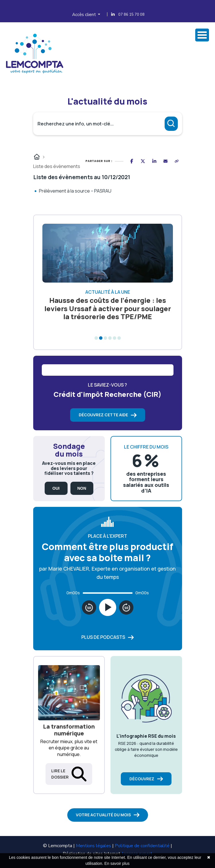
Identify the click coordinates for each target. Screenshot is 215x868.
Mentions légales (93, 846)
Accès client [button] (85, 15)
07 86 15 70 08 (131, 15)
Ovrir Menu (202, 35)
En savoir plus (117, 863)
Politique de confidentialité (142, 846)
